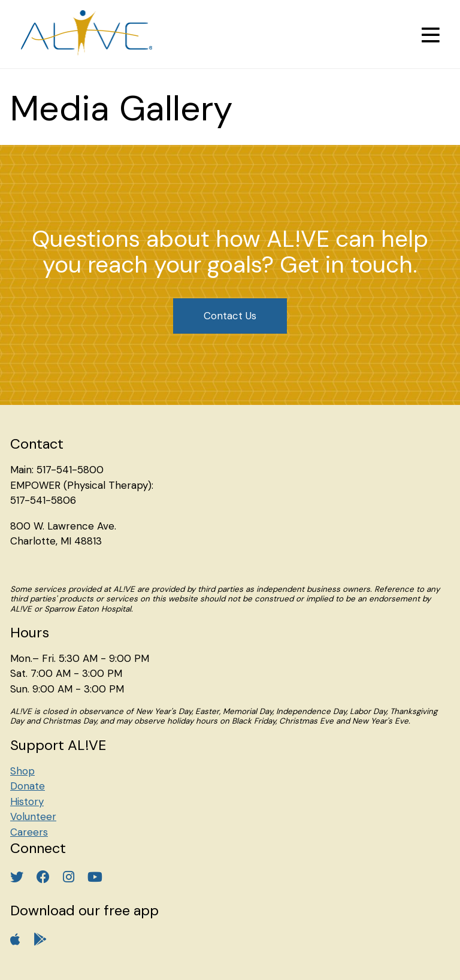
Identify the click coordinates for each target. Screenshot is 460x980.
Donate (28, 786)
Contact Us (230, 316)
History (27, 801)
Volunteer (33, 816)
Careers (29, 832)
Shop (22, 771)
